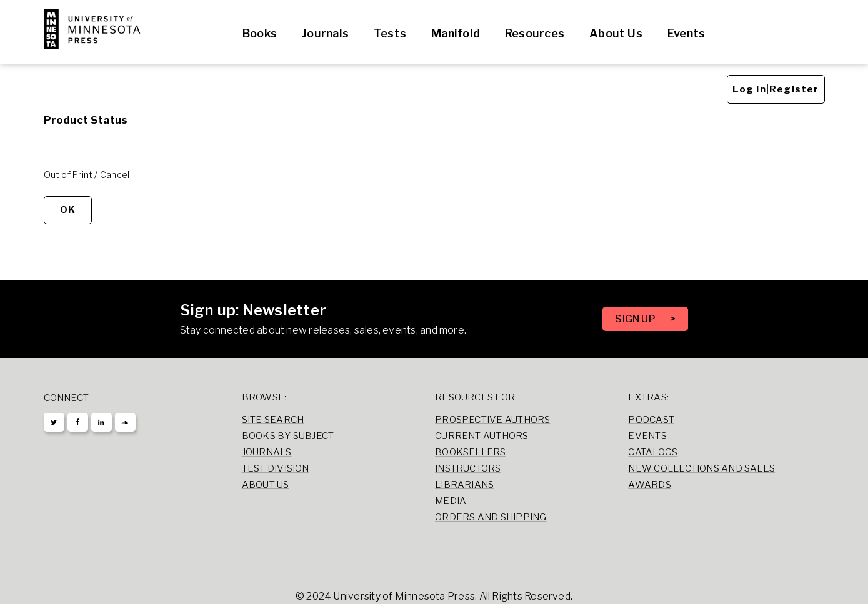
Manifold (456, 33)
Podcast (651, 420)
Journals (325, 33)
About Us (616, 33)
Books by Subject (288, 436)
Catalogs (653, 452)
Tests (390, 33)
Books (260, 33)
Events (686, 33)
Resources (535, 33)
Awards (649, 485)
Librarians (464, 485)
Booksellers (471, 452)
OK (68, 210)
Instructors (468, 468)
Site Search (273, 420)
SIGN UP (636, 319)
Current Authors (481, 436)
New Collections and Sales (701, 468)
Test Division (276, 468)
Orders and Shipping (491, 517)
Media (451, 501)
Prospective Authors (492, 420)
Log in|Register (776, 89)
